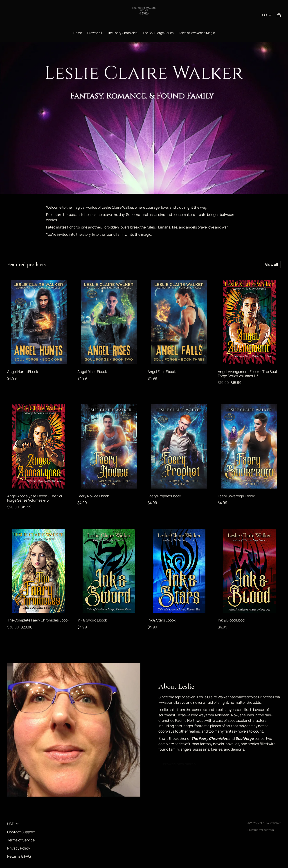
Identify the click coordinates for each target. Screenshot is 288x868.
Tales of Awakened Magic (197, 33)
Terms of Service (21, 840)
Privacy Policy (19, 848)
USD (266, 15)
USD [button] (13, 824)
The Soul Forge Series (158, 33)
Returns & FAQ (19, 856)
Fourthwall (269, 830)
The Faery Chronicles (122, 33)
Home (78, 33)
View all (271, 265)
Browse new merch (179, 764)
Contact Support (21, 832)
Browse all (95, 33)
